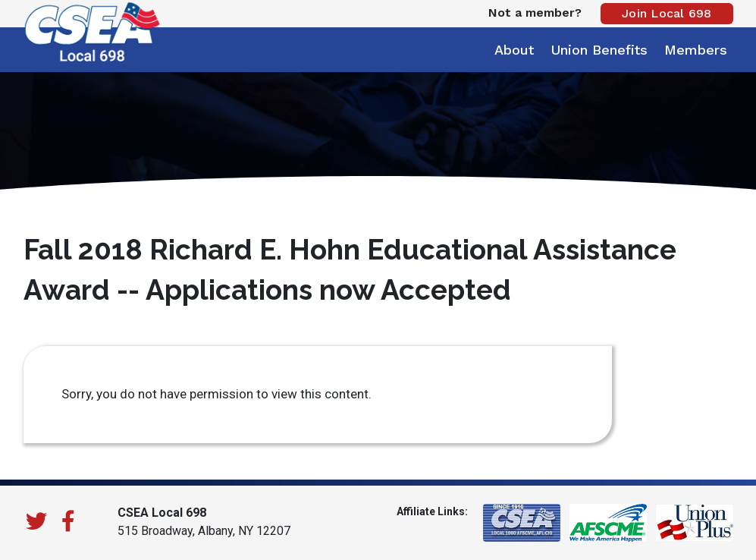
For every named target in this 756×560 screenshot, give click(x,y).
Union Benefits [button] (599, 50)
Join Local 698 (667, 13)
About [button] (514, 50)
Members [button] (696, 50)
